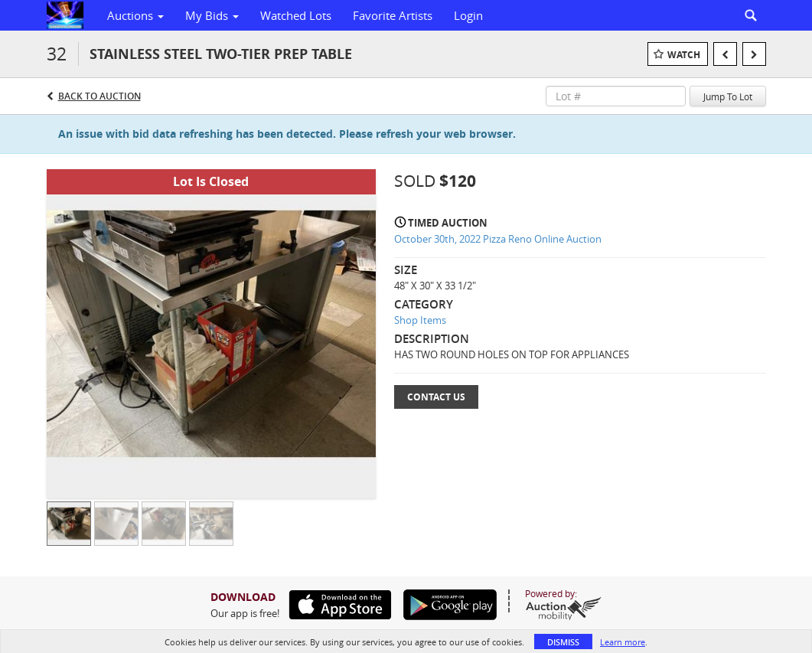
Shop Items (420, 320)
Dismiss (563, 642)
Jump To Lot (728, 96)
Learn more (623, 642)
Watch (684, 55)
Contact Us (436, 397)
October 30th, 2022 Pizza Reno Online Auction (498, 239)
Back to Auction (99, 96)
